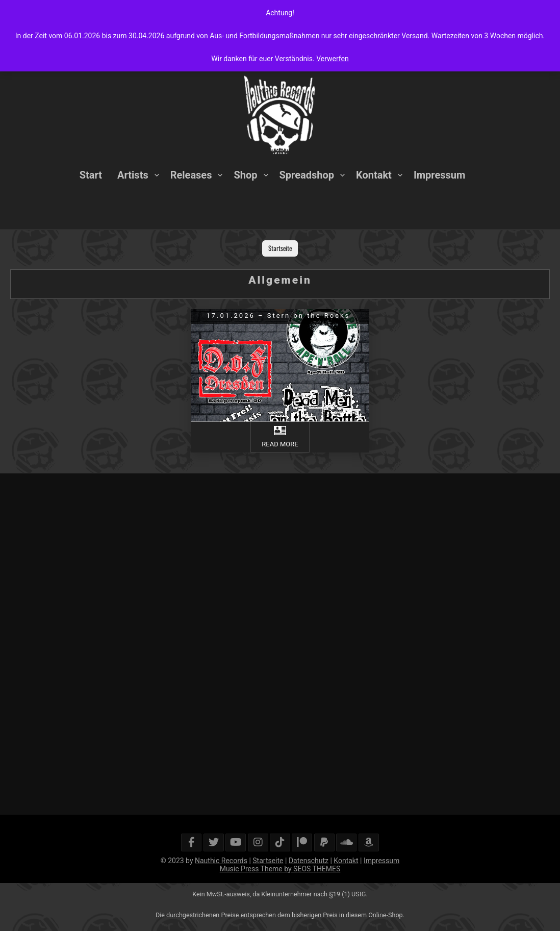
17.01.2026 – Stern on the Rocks (278, 316)
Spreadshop (307, 175)
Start (91, 175)
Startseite (280, 248)
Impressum (439, 175)
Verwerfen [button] (333, 59)
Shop (245, 175)
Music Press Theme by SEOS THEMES (280, 869)
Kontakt (374, 175)
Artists (133, 175)
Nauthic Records (221, 861)
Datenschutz (309, 861)
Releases (191, 175)
